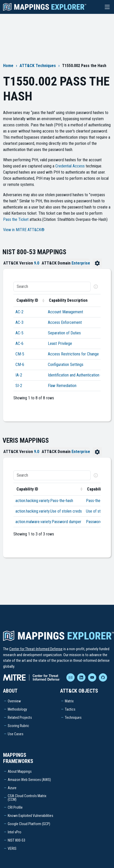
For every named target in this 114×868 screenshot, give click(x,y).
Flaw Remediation (62, 386)
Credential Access (70, 166)
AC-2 (19, 312)
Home (8, 66)
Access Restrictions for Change (73, 354)
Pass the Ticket (16, 219)
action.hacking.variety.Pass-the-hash (44, 501)
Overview (14, 701)
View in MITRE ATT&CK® (24, 230)
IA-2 (19, 375)
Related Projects (20, 718)
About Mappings (20, 771)
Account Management (65, 312)
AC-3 (19, 322)
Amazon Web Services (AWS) (29, 780)
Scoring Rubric (18, 726)
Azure (12, 788)
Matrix (69, 701)
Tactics (70, 709)
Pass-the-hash (97, 501)
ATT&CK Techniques (38, 66)
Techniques (73, 718)
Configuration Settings (66, 365)
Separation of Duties (64, 333)
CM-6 (20, 365)
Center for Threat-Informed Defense (36, 649)
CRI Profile (15, 807)
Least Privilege (60, 343)
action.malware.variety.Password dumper (48, 522)
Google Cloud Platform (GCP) (29, 824)
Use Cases (16, 734)
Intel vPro (15, 832)
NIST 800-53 (16, 840)
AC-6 (19, 343)
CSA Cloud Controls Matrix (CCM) (27, 798)
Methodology (17, 709)
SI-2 (19, 386)
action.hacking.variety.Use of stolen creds (49, 511)
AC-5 (19, 333)
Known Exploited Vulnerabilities (30, 816)
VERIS (12, 848)
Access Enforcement (65, 322)
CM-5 (20, 354)
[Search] (52, 287)
